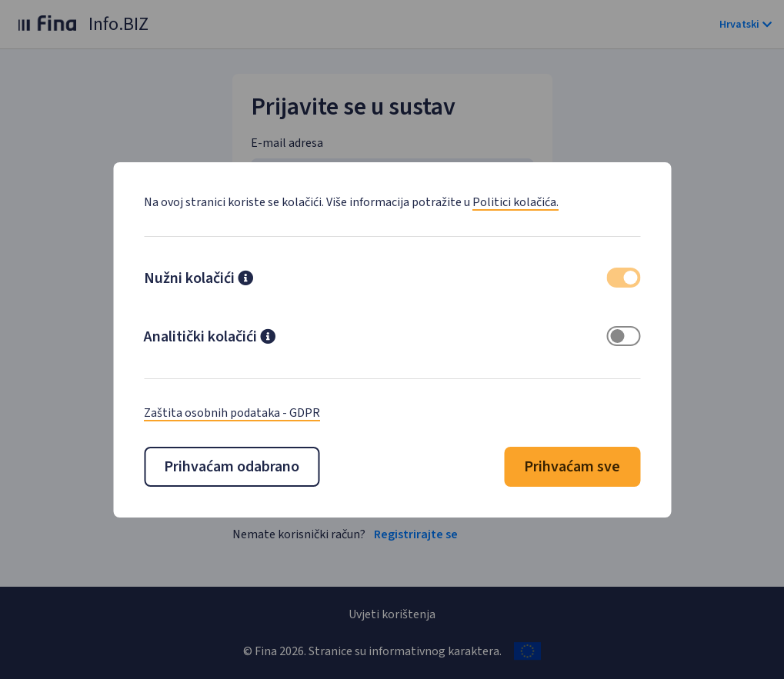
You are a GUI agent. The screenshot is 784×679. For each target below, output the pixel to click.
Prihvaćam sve (572, 467)
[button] (245, 280)
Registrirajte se (416, 534)
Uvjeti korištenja (392, 614)
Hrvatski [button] (746, 25)
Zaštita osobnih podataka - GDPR (232, 413)
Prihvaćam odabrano (232, 467)
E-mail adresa (287, 143)
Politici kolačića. (515, 202)
